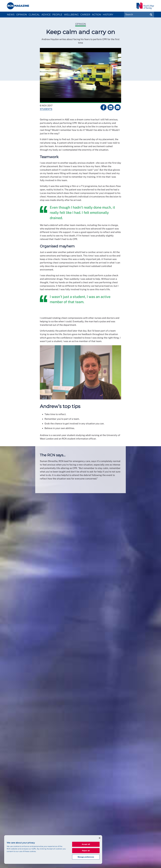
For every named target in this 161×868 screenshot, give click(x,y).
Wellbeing (71, 15)
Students (46, 109)
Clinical (34, 15)
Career (85, 15)
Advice (46, 15)
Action (97, 15)
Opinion (22, 15)
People (57, 15)
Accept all (86, 844)
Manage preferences (86, 857)
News (11, 15)
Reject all (86, 851)
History (108, 15)
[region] (53, 850)
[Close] (100, 838)
